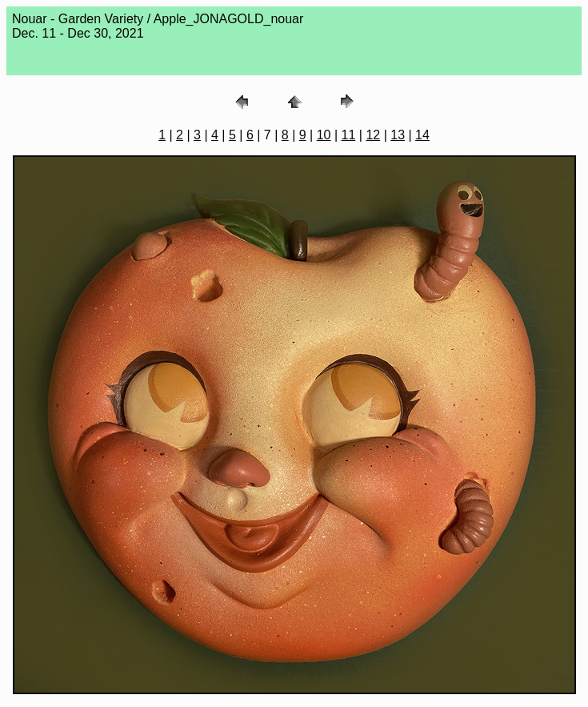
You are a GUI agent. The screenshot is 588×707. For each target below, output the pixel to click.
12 (373, 135)
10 (324, 135)
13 (398, 135)
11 (349, 135)
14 (422, 135)
